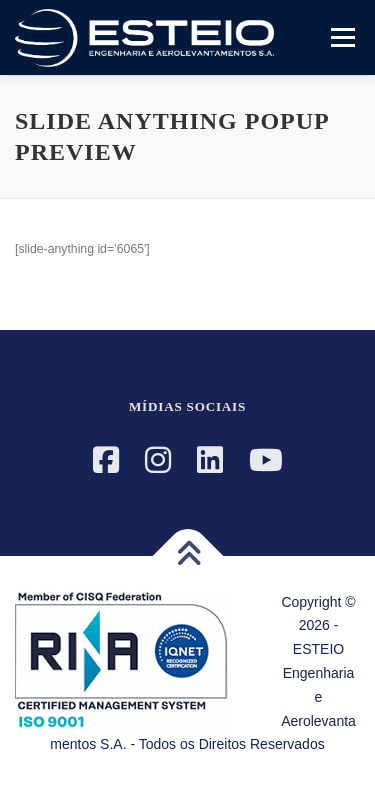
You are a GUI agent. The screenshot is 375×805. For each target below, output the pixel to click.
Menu (340, 37)
